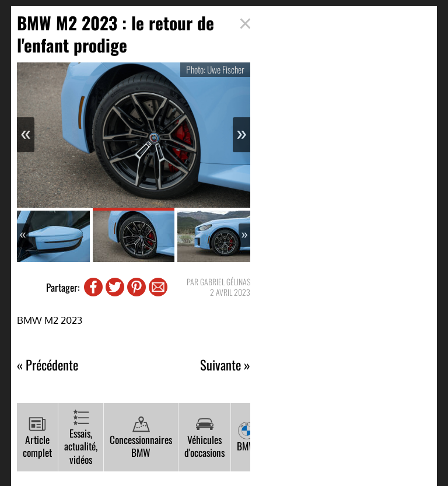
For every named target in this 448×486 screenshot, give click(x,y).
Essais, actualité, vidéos (81, 438)
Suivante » (225, 365)
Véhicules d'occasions (204, 438)
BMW (246, 438)
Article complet (37, 438)
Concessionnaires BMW (141, 438)
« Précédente (48, 365)
